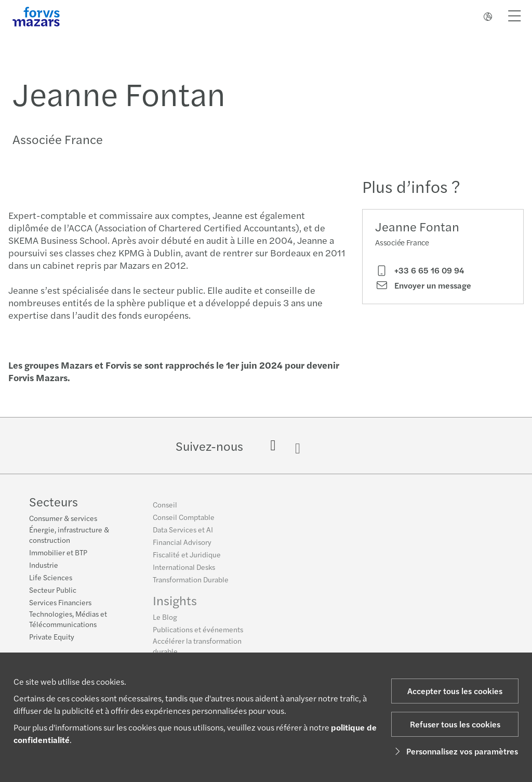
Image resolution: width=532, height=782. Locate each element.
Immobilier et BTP (58, 553)
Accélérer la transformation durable (197, 649)
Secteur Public (53, 591)
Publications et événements (198, 633)
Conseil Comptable (184, 520)
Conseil (165, 508)
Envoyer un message (423, 285)
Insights (175, 604)
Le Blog (165, 620)
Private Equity (52, 637)
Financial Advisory (182, 545)
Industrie (44, 566)
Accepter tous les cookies (455, 691)
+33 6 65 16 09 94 (420, 270)
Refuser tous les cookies (455, 724)
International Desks (184, 570)
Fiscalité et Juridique (187, 558)
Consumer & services (63, 519)
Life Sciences (51, 578)
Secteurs (54, 502)
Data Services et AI (183, 533)
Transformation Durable (191, 583)
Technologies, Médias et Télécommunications (68, 620)
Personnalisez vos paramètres (455, 751)
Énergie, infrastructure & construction (69, 536)
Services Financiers (60, 603)
